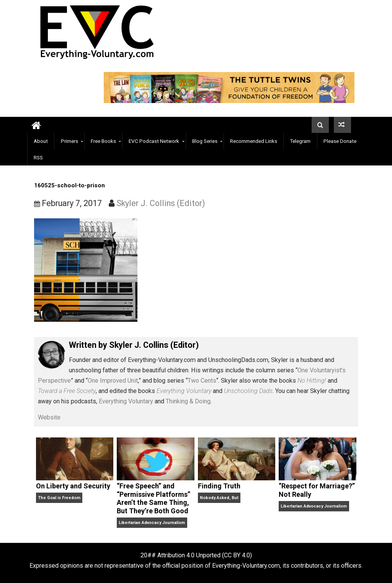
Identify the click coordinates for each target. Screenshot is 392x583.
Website (49, 417)
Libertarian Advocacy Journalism (152, 523)
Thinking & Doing (188, 401)
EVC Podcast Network (154, 141)
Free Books (103, 141)
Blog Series (205, 141)
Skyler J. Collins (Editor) (161, 203)
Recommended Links (254, 141)
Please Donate (340, 141)
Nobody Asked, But (219, 498)
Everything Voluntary (126, 401)
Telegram (300, 141)
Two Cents (202, 381)
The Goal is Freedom (59, 498)
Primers (69, 141)
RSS (38, 157)
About (41, 141)
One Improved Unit (113, 381)
